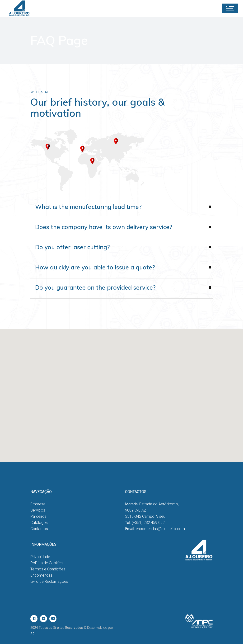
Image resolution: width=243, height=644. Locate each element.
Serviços (38, 510)
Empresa (38, 504)
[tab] (121, 230)
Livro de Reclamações (49, 581)
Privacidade (40, 557)
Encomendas (41, 575)
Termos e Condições (48, 569)
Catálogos (39, 523)
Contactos (39, 529)
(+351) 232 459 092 (148, 523)
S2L (33, 634)
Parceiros (38, 516)
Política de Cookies (47, 563)
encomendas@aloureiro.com (160, 529)
